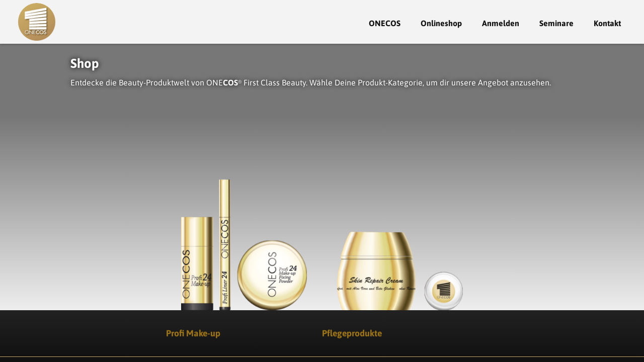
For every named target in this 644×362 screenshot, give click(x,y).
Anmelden (501, 23)
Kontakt (607, 23)
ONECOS (385, 23)
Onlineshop (441, 23)
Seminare (556, 23)
